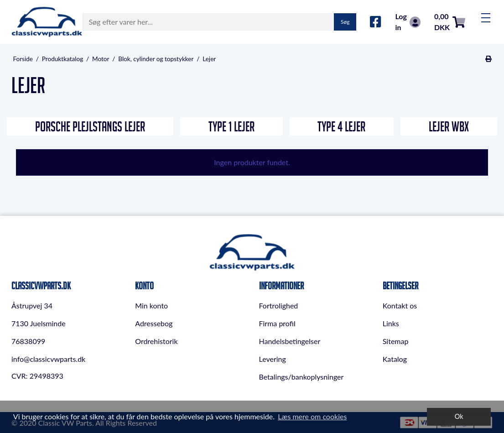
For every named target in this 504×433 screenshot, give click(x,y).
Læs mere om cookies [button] (312, 416)
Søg (345, 22)
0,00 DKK (450, 22)
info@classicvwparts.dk (48, 359)
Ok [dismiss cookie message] (459, 416)
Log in (408, 22)
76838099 (28, 341)
